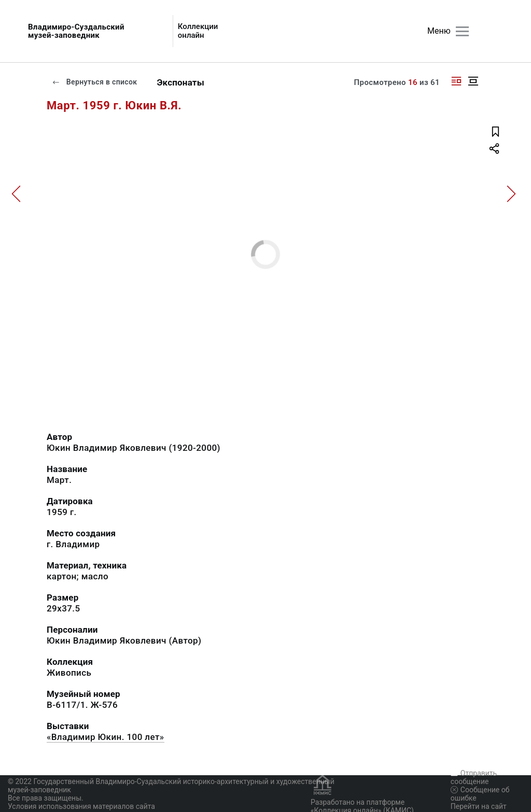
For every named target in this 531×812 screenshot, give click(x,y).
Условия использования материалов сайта (81, 806)
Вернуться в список (94, 82)
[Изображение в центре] (473, 81)
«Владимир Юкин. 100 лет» (106, 737)
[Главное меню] (462, 31)
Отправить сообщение (474, 777)
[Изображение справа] (456, 81)
